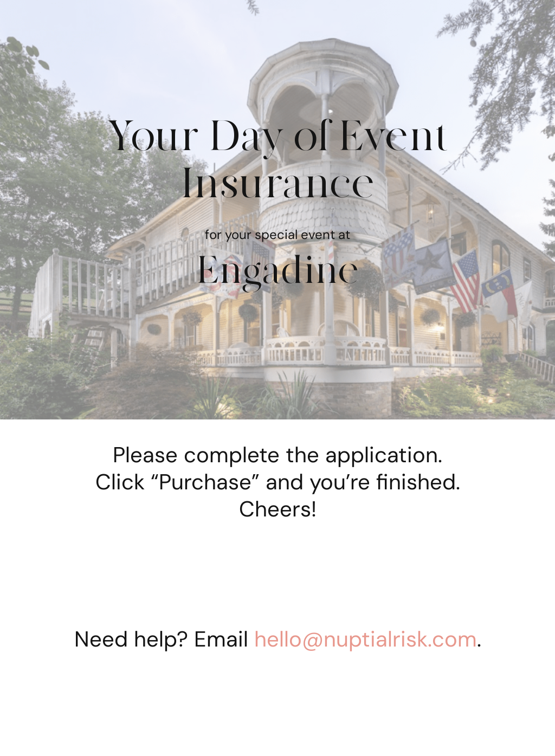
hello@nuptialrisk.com (366, 639)
